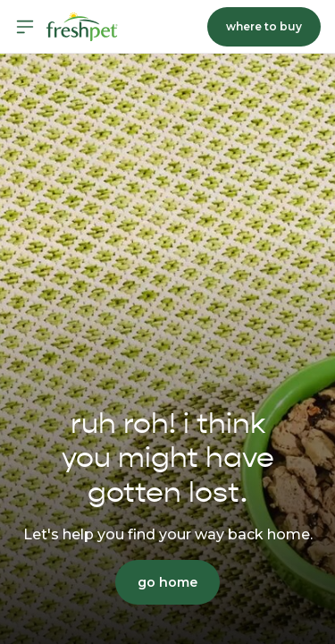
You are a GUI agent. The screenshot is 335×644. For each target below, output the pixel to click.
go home (167, 582)
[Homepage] (82, 27)
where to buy (264, 26)
